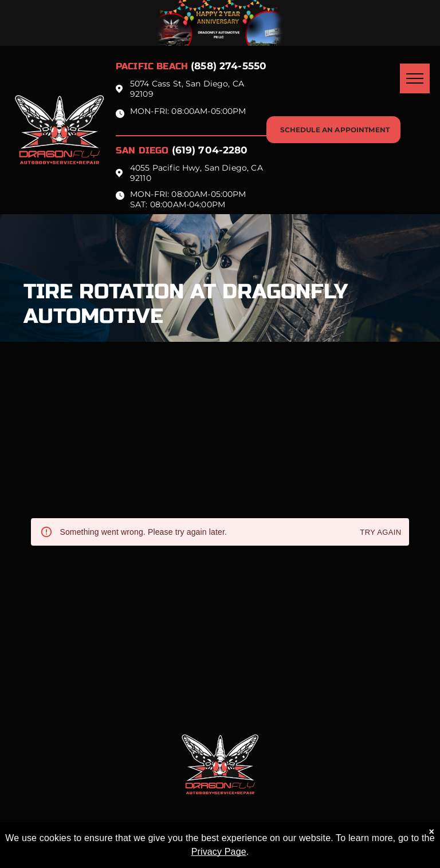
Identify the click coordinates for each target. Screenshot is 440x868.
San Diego (142, 150)
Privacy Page (219, 852)
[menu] (415, 78)
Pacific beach (152, 66)
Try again (380, 533)
